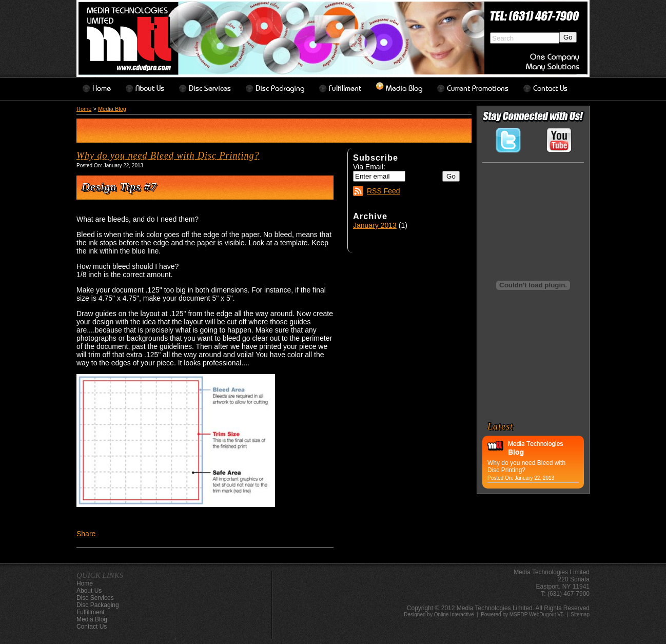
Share (86, 534)
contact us (550, 89)
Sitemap (580, 614)
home (102, 89)
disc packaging (280, 89)
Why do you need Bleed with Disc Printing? (168, 155)
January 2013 (375, 225)
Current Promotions (478, 89)
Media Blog (404, 89)
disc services (210, 89)
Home (84, 109)
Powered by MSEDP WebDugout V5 (522, 614)
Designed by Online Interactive (439, 614)
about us (150, 89)
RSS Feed (384, 191)
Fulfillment (345, 89)
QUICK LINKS (100, 575)
